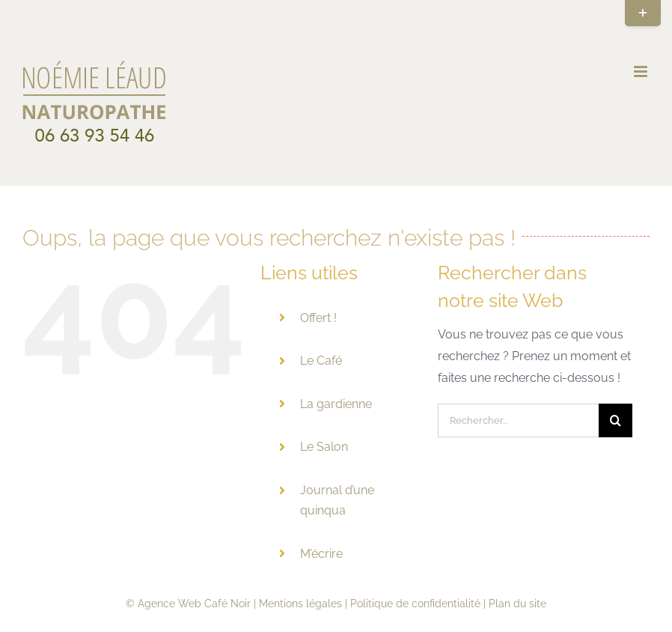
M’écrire (321, 554)
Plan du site (517, 604)
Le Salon (324, 447)
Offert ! (318, 318)
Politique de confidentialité (415, 604)
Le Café (321, 361)
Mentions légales (300, 604)
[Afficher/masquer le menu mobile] (642, 72)
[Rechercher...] (518, 420)
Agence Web (169, 604)
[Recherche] (616, 420)
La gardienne (336, 404)
